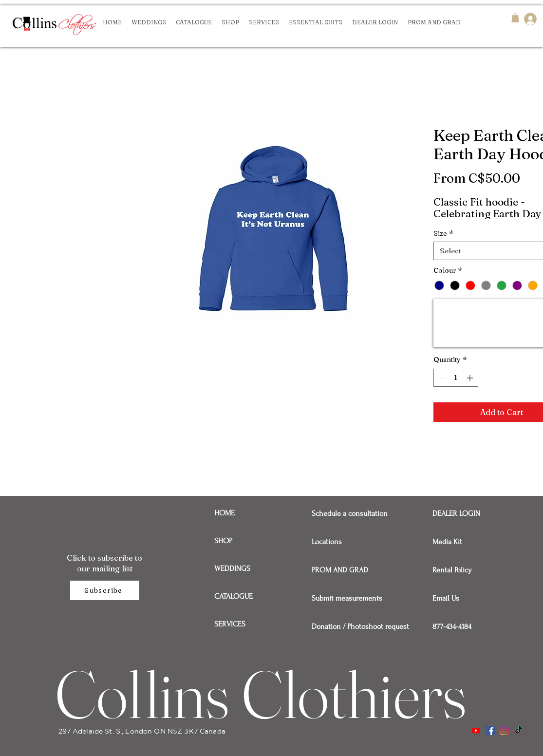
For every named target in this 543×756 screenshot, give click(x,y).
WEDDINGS (232, 568)
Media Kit (447, 542)
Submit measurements (346, 598)
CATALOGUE (234, 596)
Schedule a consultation (346, 513)
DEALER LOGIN (456, 513)
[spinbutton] (456, 378)
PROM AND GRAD (340, 570)
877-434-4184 (452, 626)
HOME (225, 513)
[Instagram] (504, 730)
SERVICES (230, 624)
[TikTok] (518, 730)
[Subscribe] (105, 590)
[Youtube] (476, 730)
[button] (515, 18)
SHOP (223, 541)
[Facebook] (490, 730)
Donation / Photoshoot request (346, 626)
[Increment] (471, 378)
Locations (327, 542)
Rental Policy (452, 570)
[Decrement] (441, 378)
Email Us (446, 598)
